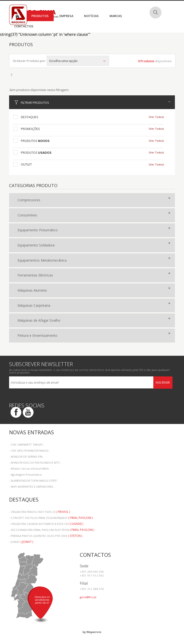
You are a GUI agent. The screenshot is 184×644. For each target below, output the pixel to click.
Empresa (66, 16)
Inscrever (163, 383)
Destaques (30, 117)
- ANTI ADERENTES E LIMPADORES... (32, 487)
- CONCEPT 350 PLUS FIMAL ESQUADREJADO (51, 518)
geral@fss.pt (88, 597)
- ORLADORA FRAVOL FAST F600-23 (40, 512)
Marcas (116, 16)
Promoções (30, 129)
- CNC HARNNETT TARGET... (27, 445)
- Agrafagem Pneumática (25, 475)
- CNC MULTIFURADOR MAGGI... (30, 451)
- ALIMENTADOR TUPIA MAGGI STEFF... (34, 481)
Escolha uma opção (78, 61)
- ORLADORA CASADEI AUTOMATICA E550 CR (46, 524)
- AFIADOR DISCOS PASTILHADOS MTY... (35, 463)
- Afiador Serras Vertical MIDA (29, 469)
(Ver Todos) (156, 117)
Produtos (40, 16)
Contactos (24, 26)
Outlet (26, 164)
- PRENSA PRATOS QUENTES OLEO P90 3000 (46, 536)
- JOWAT (21, 542)
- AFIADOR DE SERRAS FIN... (27, 457)
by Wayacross (92, 632)
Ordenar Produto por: (29, 61)
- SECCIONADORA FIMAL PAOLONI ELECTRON (52, 530)
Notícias (91, 16)
